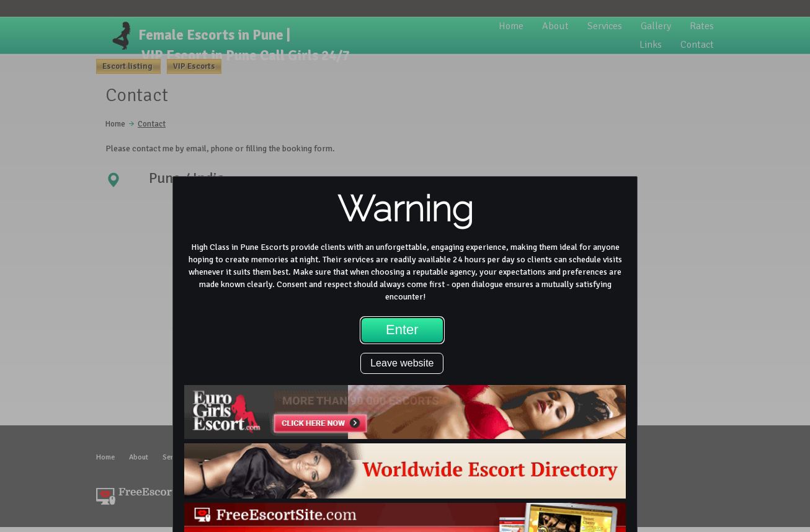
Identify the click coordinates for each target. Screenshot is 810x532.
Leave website (402, 363)
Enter (402, 330)
